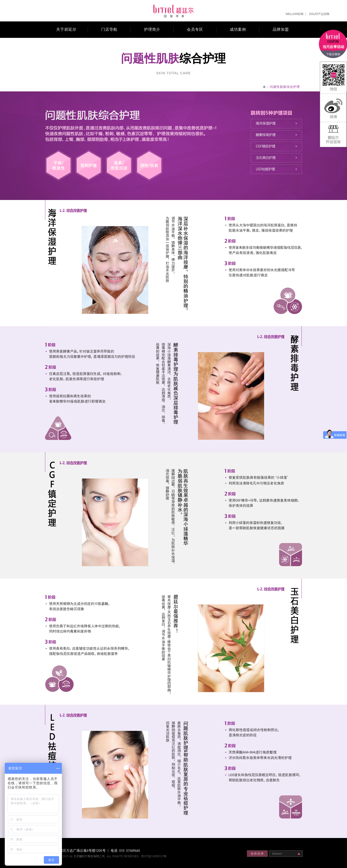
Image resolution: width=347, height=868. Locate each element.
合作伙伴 (257, 854)
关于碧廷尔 (66, 29)
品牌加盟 (281, 29)
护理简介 (152, 29)
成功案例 (238, 29)
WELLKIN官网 (295, 14)
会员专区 (195, 29)
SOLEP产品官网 (319, 14)
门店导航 (109, 29)
